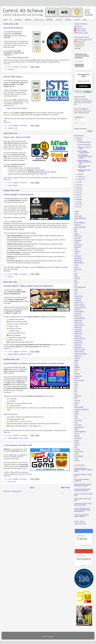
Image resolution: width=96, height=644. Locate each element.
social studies (78, 425)
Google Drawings (79, 312)
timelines (77, 443)
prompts (77, 412)
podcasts (10, 277)
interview (77, 369)
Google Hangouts (79, 325)
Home (5, 20)
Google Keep (78, 327)
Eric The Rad (78, 111)
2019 (78, 197)
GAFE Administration (80, 287)
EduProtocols (78, 269)
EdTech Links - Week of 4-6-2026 (17, 137)
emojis (76, 276)
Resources (18, 20)
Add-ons (77, 214)
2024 (78, 185)
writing (76, 458)
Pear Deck (77, 401)
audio (76, 229)
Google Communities (80, 307)
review (76, 416)
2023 (78, 187)
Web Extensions (79, 452)
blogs (76, 232)
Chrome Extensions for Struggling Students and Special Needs (83, 470)
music (76, 392)
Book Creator (78, 236)
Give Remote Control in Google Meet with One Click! (83, 504)
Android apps (78, 216)
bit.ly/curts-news (40, 170)
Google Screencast (80, 338)
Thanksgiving (78, 438)
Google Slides (78, 347)
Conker (76, 254)
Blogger (51, 637)
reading (76, 414)
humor (76, 363)
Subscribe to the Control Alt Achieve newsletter (82, 56)
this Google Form (36, 426)
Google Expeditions (80, 318)
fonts (76, 285)
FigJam (76, 283)
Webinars (28, 20)
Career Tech (78, 238)
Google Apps (78, 298)
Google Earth (78, 316)
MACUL (76, 385)
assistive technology (80, 227)
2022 (78, 190)
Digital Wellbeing (79, 263)
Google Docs (78, 309)
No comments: (24, 67)
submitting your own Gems (17, 474)
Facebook (77, 278)
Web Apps (77, 449)
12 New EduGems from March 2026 (18, 445)
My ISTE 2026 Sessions (13, 77)
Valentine (77, 445)
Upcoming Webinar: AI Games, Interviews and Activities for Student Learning (34, 363)
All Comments (80, 123)
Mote (76, 389)
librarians (77, 378)
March (80, 174)
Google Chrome (79, 303)
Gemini (21, 438)
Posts (78, 120)
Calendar (68, 20)
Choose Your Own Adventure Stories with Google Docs (82, 490)
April (79, 140)
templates (77, 436)
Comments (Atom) (16, 491)
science (76, 418)
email (76, 274)
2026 (78, 138)
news (76, 394)
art (75, 220)
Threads (77, 441)
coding (76, 249)
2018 (78, 199)
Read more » (7, 64)
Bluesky (76, 234)
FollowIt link (43, 174)
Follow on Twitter (81, 29)
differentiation (78, 258)
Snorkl (76, 423)
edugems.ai (15, 457)
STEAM (76, 429)
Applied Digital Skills (80, 218)
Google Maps (78, 329)
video (76, 447)
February (80, 177)
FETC (76, 281)
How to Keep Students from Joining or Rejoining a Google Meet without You (82, 510)
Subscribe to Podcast (82, 33)
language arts (78, 376)
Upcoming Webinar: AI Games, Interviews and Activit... (84, 162)
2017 (78, 202)
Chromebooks (78, 245)
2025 (78, 182)
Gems (14, 482)
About (85, 20)
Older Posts (65, 488)
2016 (78, 204)
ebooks (76, 267)
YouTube (77, 461)
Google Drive (78, 314)
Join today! (77, 48)
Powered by (83, 92)
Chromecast (78, 247)
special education (79, 427)
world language (78, 456)
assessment (78, 225)
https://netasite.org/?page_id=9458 (18, 57)
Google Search (78, 341)
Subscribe (83, 86)
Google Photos (78, 334)
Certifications (78, 241)
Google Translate (79, 352)
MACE (76, 383)
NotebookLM (23, 354)
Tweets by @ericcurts (80, 524)
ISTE (16, 128)
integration (77, 367)
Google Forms (78, 321)
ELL (75, 272)
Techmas (77, 434)
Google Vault (78, 356)
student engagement (80, 432)
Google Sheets (78, 343)
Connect (77, 20)
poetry (76, 405)
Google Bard (78, 301)
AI (11, 20)
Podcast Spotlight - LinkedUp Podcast (19, 195)
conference (11, 70)
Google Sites (78, 345)
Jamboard (77, 374)
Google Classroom (79, 305)
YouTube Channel (81, 31)
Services (59, 20)
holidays (77, 361)
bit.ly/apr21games (21, 426)
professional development (81, 409)
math (76, 387)
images (76, 365)
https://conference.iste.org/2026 (17, 108)
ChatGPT (77, 243)
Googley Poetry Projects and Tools (84, 171)
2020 (78, 195)
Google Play (78, 336)
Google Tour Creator (80, 349)
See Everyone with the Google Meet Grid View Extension (83, 485)
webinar (29, 354)
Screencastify (78, 421)
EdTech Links (39, 20)
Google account (79, 296)
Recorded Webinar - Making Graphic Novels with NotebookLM (28, 286)
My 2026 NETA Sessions (13, 28)
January (80, 179)
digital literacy (78, 261)
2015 (78, 207)
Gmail (76, 294)
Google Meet (78, 332)
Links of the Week (13, 185)
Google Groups (78, 323)
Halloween (77, 358)
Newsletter (50, 20)
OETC (76, 398)
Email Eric (79, 27)
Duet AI (76, 265)
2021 (78, 192)
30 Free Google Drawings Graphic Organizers (81, 516)
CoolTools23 (78, 256)
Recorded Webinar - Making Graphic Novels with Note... (84, 157)
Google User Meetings (80, 354)
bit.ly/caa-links (36, 168)
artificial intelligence (13, 354)
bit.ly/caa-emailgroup (50, 172)
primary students (79, 407)
